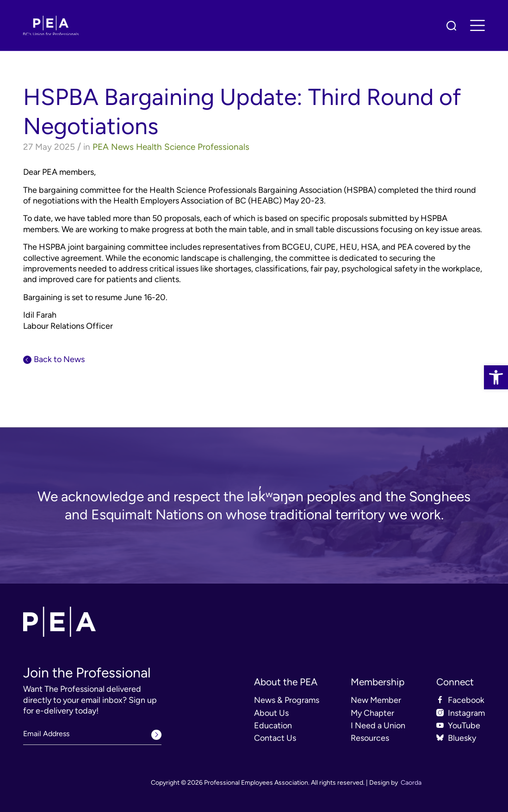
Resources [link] (370, 738)
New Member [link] (376, 700)
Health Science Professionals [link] (193, 147)
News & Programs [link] (287, 700)
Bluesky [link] (462, 738)
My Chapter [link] (372, 713)
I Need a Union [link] (378, 726)
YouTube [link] (464, 726)
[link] (496, 377)
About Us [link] (271, 713)
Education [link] (273, 726)
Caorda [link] (411, 783)
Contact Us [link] (275, 738)
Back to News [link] (59, 359)
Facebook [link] (466, 700)
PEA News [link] (113, 147)
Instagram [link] (466, 713)
